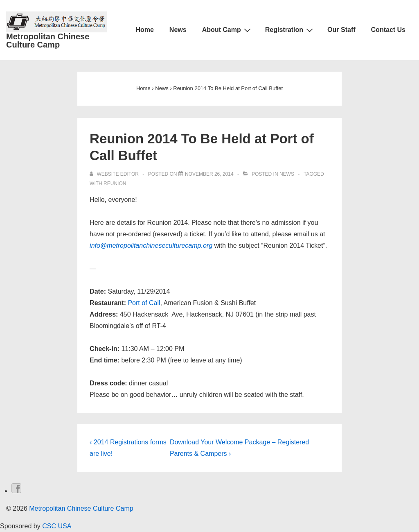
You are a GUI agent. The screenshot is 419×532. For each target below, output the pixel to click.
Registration (290, 30)
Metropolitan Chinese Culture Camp (48, 41)
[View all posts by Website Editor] (115, 174)
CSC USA (56, 526)
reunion (115, 183)
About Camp (228, 30)
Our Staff (341, 30)
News (178, 30)
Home (144, 30)
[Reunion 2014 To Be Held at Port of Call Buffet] (209, 174)
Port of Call (144, 303)
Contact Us (388, 30)
